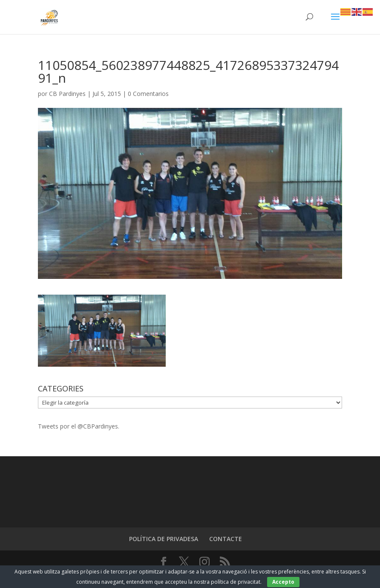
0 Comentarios (148, 94)
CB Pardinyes (67, 94)
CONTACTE (226, 539)
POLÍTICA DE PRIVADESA (164, 539)
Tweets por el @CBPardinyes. (79, 426)
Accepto (283, 582)
